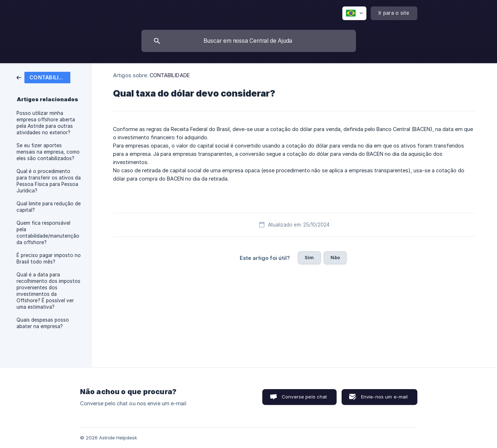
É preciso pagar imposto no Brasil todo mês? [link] (49, 258)
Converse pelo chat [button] (304, 397)
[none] (354, 13)
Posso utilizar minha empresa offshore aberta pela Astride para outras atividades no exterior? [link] (46, 123)
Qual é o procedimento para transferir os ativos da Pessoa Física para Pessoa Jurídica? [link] (49, 181)
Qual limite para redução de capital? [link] (49, 207)
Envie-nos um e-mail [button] (385, 397)
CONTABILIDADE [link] (170, 75)
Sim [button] (309, 257)
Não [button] (335, 257)
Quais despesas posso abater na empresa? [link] (43, 323)
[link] (43, 77)
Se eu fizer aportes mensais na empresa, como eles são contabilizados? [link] (48, 152)
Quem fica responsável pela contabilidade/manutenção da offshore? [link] (48, 233)
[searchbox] (249, 41)
